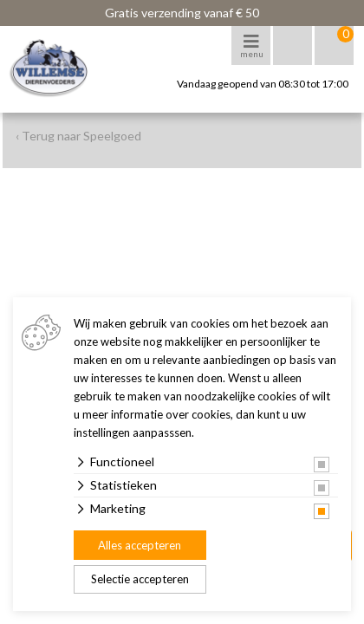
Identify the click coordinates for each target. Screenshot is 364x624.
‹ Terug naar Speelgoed (78, 136)
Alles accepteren (140, 545)
